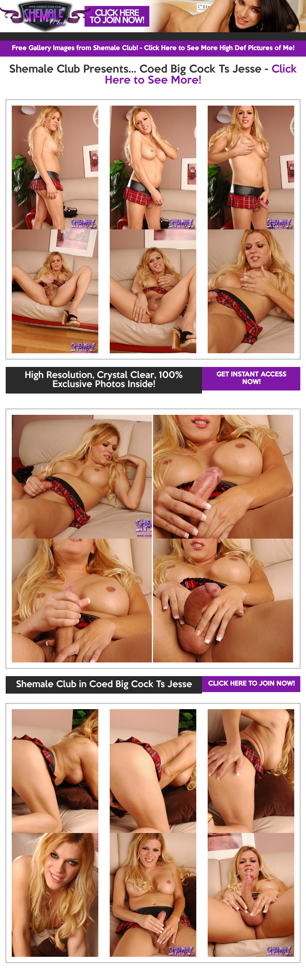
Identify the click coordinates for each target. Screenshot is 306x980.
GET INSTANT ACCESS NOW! (251, 379)
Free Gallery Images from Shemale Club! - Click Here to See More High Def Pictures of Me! (153, 48)
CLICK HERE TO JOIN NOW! (251, 684)
